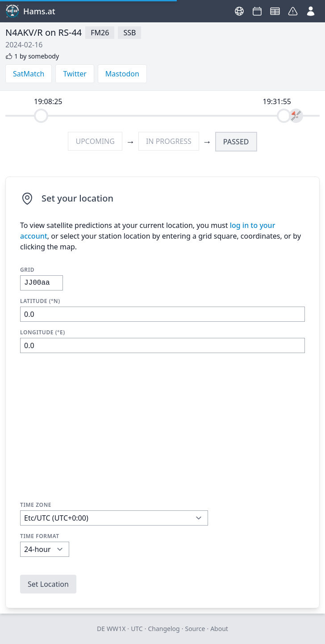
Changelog (164, 629)
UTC (137, 629)
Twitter (75, 74)
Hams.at (30, 11)
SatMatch (29, 74)
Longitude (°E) (43, 333)
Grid (27, 270)
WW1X (116, 629)
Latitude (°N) (40, 301)
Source (195, 629)
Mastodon (122, 74)
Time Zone (36, 505)
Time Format (40, 536)
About (219, 629)
